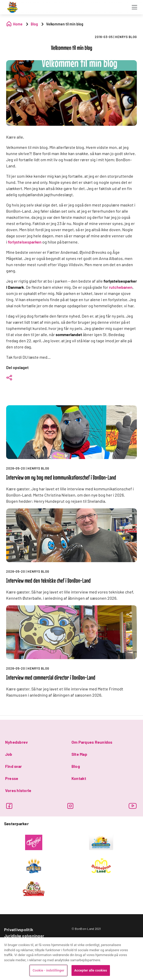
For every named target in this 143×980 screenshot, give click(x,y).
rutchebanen (121, 287)
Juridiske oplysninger (24, 936)
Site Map (79, 754)
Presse (12, 778)
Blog (76, 766)
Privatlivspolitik (19, 929)
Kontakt (79, 778)
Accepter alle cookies (91, 970)
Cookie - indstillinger (48, 970)
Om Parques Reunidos (92, 742)
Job (9, 754)
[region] (71, 959)
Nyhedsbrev (16, 742)
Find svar (13, 766)
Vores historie (18, 790)
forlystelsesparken (25, 242)
